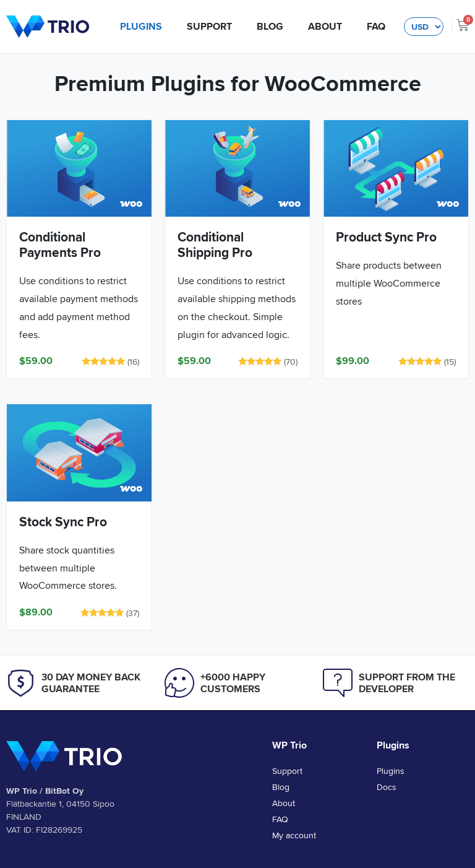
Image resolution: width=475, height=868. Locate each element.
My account (294, 835)
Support (209, 26)
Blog (270, 26)
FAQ (376, 26)
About (325, 26)
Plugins (141, 26)
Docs (387, 787)
